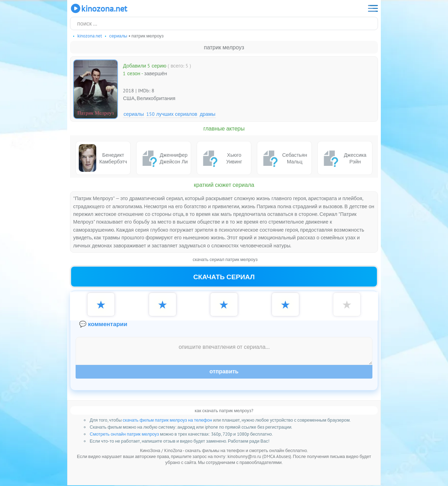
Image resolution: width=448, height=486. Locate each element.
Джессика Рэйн (344, 158)
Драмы (208, 114)
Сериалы (134, 114)
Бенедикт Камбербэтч (103, 158)
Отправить (224, 372)
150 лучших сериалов (172, 114)
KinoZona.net (99, 8)
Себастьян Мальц (283, 158)
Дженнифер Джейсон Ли (164, 158)
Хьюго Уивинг (221, 158)
